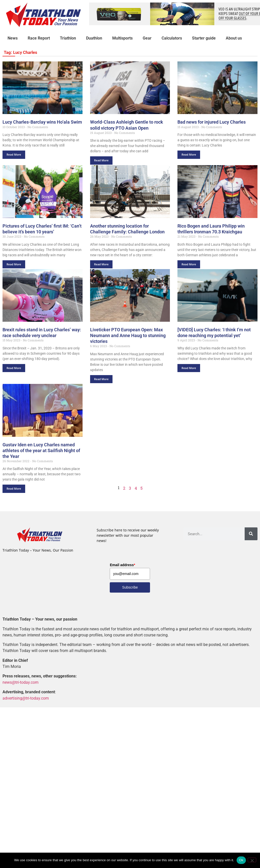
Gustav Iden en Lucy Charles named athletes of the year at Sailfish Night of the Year (41, 450)
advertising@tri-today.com (26, 698)
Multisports (122, 38)
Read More (14, 154)
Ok (241, 860)
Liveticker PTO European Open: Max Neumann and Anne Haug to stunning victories (128, 336)
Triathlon (68, 38)
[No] (252, 860)
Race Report (39, 38)
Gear (147, 38)
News (13, 38)
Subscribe (130, 587)
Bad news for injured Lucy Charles (212, 122)
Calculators (172, 38)
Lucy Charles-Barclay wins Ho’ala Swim (42, 122)
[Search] (251, 534)
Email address (122, 565)
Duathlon (94, 38)
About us (234, 38)
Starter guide (204, 38)
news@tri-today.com (21, 682)
